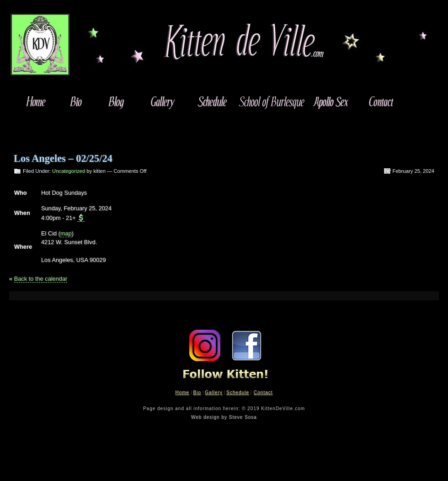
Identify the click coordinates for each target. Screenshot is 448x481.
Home (182, 393)
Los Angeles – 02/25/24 (63, 158)
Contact (263, 393)
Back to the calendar (41, 279)
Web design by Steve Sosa (224, 417)
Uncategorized (69, 171)
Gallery (214, 393)
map (66, 233)
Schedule (238, 393)
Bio (197, 393)
